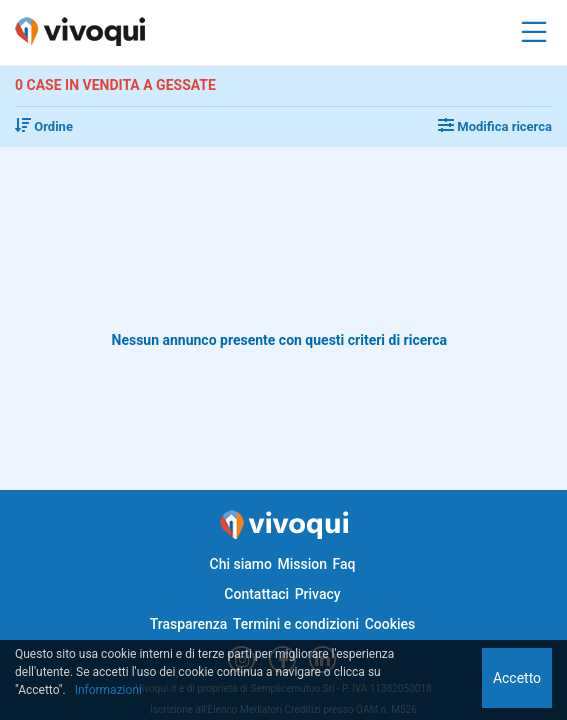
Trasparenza (189, 624)
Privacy (318, 594)
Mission (302, 564)
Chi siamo (241, 564)
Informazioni (108, 690)
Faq (343, 564)
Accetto (517, 678)
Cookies (390, 624)
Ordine (44, 126)
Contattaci (256, 594)
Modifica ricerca (495, 126)
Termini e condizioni (296, 624)
